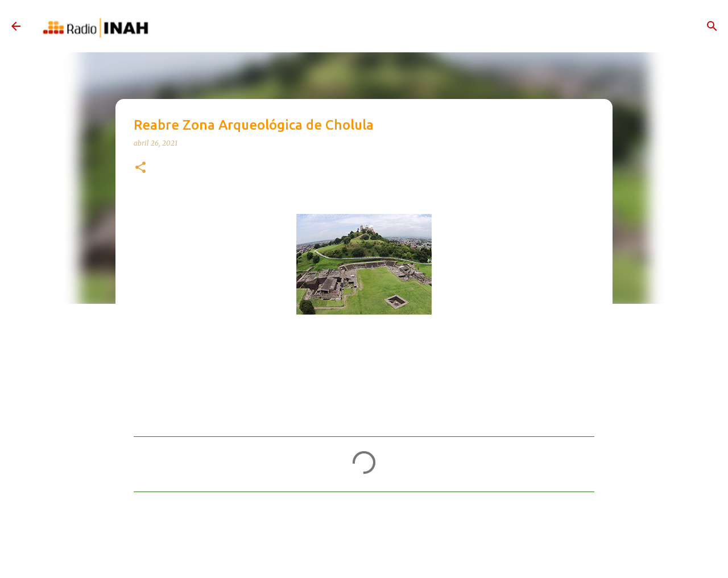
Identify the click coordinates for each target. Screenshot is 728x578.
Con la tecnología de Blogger (364, 557)
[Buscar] (712, 26)
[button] (140, 168)
